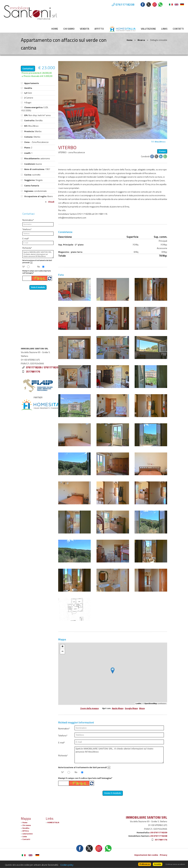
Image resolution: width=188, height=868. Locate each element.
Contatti (178, 29)
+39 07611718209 (158, 832)
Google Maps (131, 708)
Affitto (99, 29)
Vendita (85, 29)
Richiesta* (63, 756)
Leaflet (138, 703)
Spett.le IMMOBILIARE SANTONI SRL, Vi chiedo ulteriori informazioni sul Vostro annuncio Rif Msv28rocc (119, 755)
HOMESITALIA (53, 823)
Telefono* (63, 736)
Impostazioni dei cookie (146, 855)
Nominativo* (64, 729)
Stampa (162, 151)
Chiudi (51, 202)
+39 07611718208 (158, 836)
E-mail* (62, 743)
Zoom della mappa (89, 708)
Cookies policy (67, 865)
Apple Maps (118, 708)
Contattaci (28, 68)
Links (164, 29)
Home (55, 29)
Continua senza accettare (175, 864)
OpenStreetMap (151, 703)
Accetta (157, 864)
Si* (63, 772)
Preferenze (145, 864)
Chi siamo (69, 29)
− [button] (62, 652)
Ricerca (141, 40)
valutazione (148, 29)
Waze (142, 708)
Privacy (163, 855)
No (76, 772)
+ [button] (62, 647)
